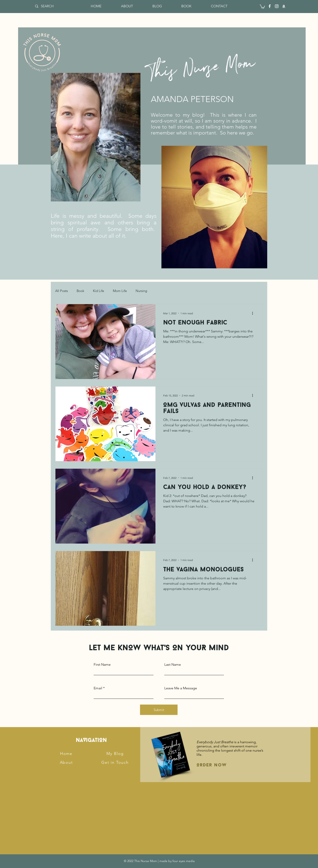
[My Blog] (115, 754)
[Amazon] (284, 6)
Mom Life (120, 291)
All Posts (62, 291)
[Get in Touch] (115, 762)
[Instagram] (277, 6)
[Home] (67, 754)
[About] (67, 762)
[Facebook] (270, 6)
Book (80, 291)
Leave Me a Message (181, 688)
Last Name (173, 665)
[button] (262, 6)
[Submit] (159, 710)
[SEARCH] (49, 6)
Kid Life (98, 291)
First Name (102, 665)
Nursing (141, 291)
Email (98, 688)
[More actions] (254, 313)
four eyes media (184, 861)
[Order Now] (220, 765)
